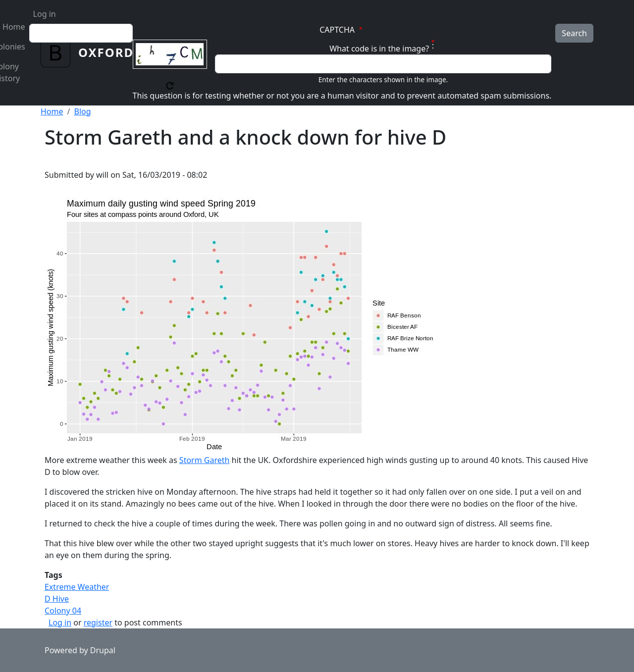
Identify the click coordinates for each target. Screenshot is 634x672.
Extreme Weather (77, 587)
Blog (82, 111)
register (98, 622)
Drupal (103, 650)
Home (52, 111)
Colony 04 (63, 611)
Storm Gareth (205, 460)
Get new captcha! (170, 86)
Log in (45, 14)
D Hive (57, 599)
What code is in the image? (379, 49)
